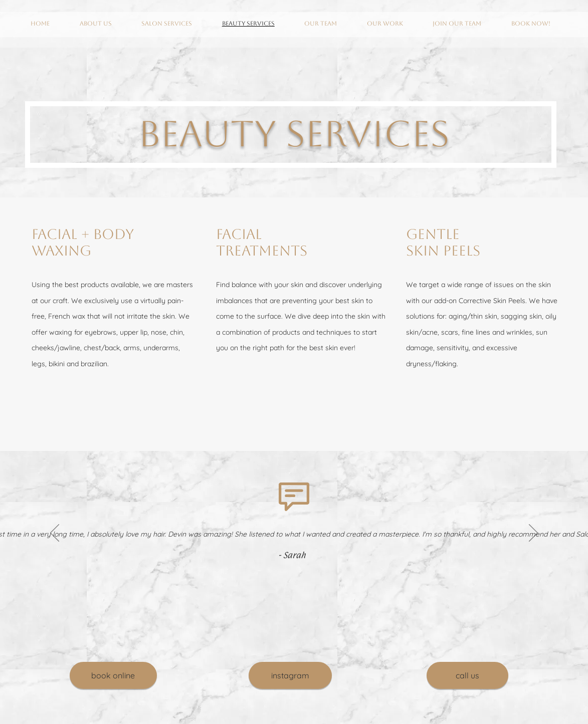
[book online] (113, 675)
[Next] (533, 534)
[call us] (467, 675)
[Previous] (55, 534)
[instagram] (290, 675)
